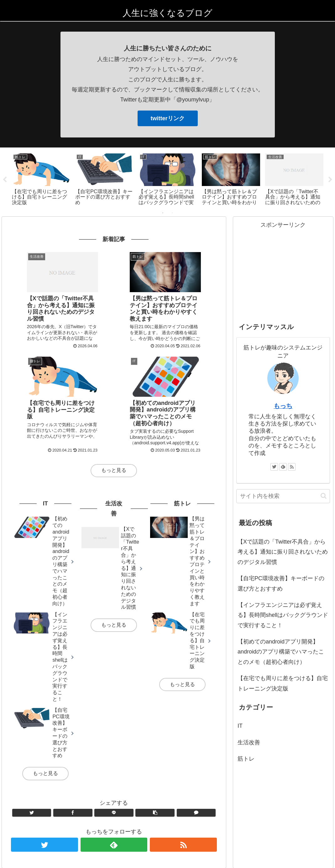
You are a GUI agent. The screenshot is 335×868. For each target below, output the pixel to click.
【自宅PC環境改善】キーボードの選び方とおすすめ (281, 583)
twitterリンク (168, 118)
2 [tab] (172, 212)
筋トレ (246, 758)
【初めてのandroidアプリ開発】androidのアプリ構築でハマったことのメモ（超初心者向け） (281, 651)
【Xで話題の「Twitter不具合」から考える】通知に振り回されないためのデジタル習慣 (283, 551)
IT (240, 725)
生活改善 (249, 741)
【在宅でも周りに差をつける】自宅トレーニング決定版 (283, 683)
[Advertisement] (283, 268)
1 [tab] (163, 212)
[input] (283, 495)
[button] (324, 495)
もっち (283, 405)
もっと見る (114, 461)
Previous (5, 179)
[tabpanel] (33, 178)
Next (330, 179)
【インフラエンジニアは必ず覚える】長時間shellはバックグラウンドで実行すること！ (283, 614)
